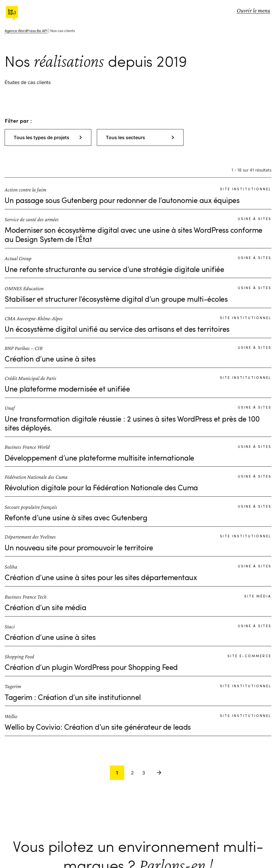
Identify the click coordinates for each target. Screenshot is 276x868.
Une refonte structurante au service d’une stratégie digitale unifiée (114, 270)
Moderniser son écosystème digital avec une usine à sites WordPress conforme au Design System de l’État (134, 235)
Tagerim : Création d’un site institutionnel (73, 698)
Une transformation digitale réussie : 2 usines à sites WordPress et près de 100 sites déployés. (132, 424)
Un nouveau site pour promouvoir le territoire (79, 548)
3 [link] (144, 773)
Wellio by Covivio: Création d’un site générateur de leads (98, 728)
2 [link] (132, 773)
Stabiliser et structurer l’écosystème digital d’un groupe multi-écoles (116, 300)
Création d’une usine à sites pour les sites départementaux (101, 578)
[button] (48, 137)
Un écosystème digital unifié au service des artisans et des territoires (117, 330)
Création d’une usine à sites (50, 360)
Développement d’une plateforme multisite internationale (99, 459)
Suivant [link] (159, 773)
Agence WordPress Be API (26, 31)
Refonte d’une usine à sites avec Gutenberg (76, 518)
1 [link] (117, 773)
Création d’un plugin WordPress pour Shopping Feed (91, 668)
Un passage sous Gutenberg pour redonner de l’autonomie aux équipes (122, 201)
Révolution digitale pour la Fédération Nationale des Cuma (101, 488)
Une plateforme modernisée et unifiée (67, 390)
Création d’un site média (45, 608)
